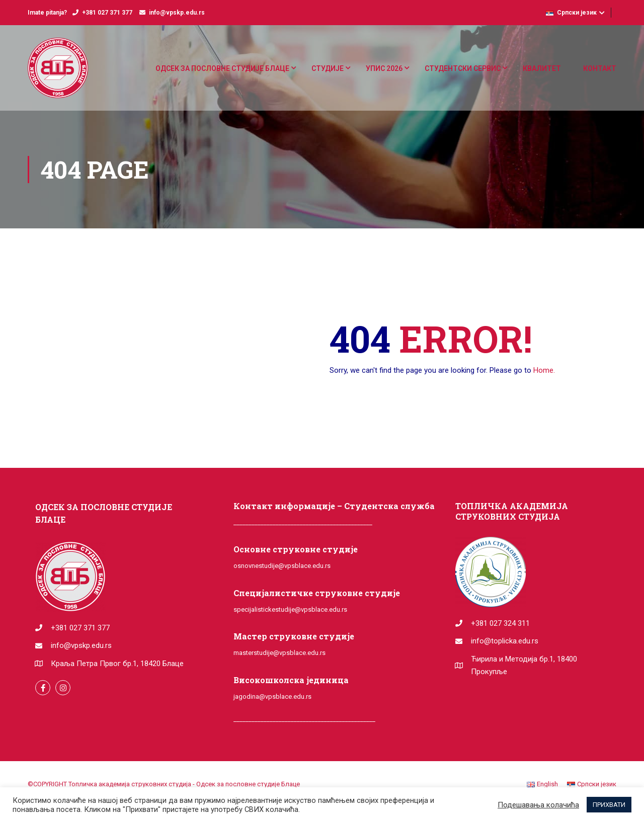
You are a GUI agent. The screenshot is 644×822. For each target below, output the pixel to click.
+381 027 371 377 (107, 13)
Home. (544, 370)
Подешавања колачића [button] (538, 805)
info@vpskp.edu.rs (177, 13)
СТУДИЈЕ (328, 68)
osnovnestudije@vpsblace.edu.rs (282, 566)
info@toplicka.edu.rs (505, 641)
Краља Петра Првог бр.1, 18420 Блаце (117, 664)
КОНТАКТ (600, 68)
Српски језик (571, 13)
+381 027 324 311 (500, 623)
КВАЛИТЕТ (542, 68)
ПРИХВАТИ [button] (609, 805)
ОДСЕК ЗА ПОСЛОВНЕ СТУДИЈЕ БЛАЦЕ (222, 68)
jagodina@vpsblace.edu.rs (272, 696)
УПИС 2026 (384, 68)
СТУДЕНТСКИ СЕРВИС (463, 68)
